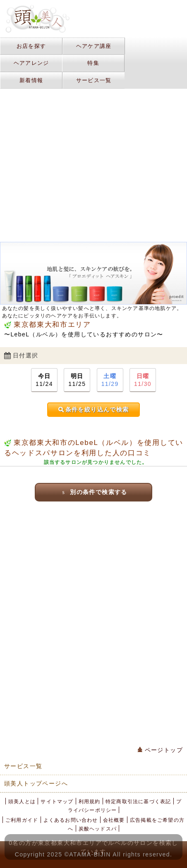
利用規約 (90, 802)
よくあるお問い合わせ (71, 820)
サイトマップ (57, 802)
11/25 (77, 380)
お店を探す (31, 46)
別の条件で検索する (93, 492)
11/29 (110, 380)
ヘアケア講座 (94, 46)
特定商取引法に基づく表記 (138, 802)
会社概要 (114, 820)
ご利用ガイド (22, 820)
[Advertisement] (93, 97)
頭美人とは (22, 802)
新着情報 (31, 80)
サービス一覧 (94, 80)
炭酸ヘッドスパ (98, 829)
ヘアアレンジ (31, 63)
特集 (93, 63)
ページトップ (160, 750)
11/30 (143, 380)
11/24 (44, 380)
